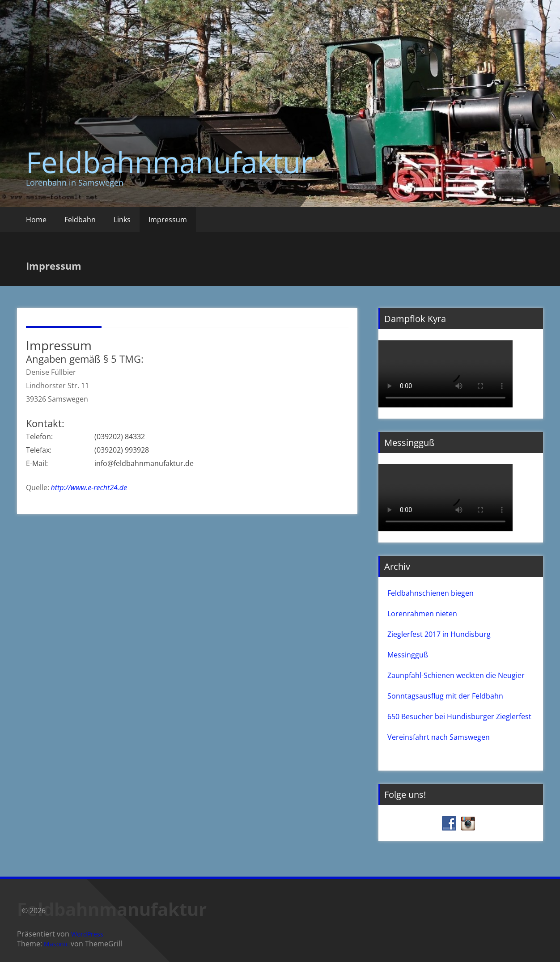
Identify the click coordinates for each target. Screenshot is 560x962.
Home (36, 220)
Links (122, 220)
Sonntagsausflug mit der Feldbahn (445, 696)
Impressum (168, 220)
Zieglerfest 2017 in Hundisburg (439, 634)
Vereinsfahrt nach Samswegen (439, 737)
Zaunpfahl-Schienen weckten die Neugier (456, 675)
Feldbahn (80, 220)
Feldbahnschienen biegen (431, 593)
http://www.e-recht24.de (89, 487)
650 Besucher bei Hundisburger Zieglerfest (459, 716)
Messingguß (408, 655)
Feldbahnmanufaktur (169, 162)
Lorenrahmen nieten (422, 614)
